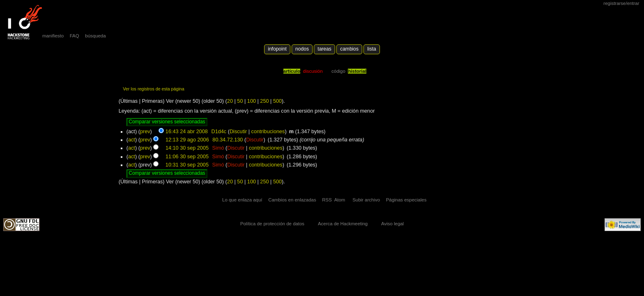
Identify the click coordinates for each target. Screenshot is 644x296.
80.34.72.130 (228, 140)
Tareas (324, 49)
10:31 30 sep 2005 (187, 165)
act (132, 140)
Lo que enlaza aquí (242, 200)
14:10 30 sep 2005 (187, 148)
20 (230, 101)
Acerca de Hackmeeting (343, 224)
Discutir (238, 132)
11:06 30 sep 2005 (187, 157)
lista (371, 49)
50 (240, 101)
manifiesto (53, 36)
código (338, 71)
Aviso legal (392, 224)
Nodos (302, 49)
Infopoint (277, 49)
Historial (357, 71)
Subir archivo (366, 200)
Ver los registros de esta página (153, 89)
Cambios (349, 49)
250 (264, 101)
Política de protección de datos (272, 224)
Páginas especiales (406, 200)
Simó (218, 148)
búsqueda (95, 36)
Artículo (292, 71)
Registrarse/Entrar (621, 3)
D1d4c (219, 132)
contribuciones (268, 132)
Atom (340, 200)
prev (145, 132)
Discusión (313, 71)
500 (277, 101)
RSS (327, 200)
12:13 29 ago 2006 (187, 140)
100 (252, 101)
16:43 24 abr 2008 (187, 132)
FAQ (75, 36)
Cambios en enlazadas (292, 200)
